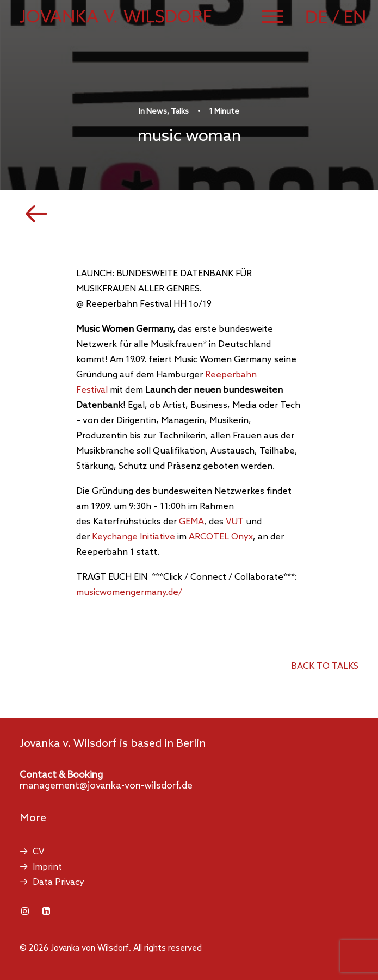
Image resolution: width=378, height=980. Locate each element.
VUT (235, 522)
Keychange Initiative (134, 537)
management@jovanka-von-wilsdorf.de (106, 786)
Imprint (47, 867)
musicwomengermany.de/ (129, 593)
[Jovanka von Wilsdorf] (116, 16)
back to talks (325, 666)
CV (39, 852)
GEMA (191, 522)
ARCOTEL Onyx (221, 537)
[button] (272, 16)
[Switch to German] (324, 17)
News (157, 112)
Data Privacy (58, 882)
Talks (180, 112)
